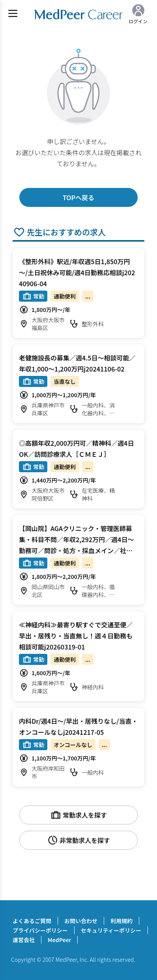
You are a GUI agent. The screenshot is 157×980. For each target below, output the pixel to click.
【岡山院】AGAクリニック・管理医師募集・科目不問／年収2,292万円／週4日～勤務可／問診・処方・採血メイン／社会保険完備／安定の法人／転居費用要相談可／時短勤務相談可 (76, 550)
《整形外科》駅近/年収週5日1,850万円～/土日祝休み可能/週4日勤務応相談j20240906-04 (77, 272)
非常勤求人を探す (78, 840)
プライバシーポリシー (40, 930)
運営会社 (24, 940)
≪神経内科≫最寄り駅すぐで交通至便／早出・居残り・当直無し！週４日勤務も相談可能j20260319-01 (76, 636)
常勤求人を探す (78, 815)
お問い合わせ (81, 921)
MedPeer (59, 940)
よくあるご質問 (32, 921)
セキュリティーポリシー (111, 930)
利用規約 (121, 921)
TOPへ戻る (78, 197)
